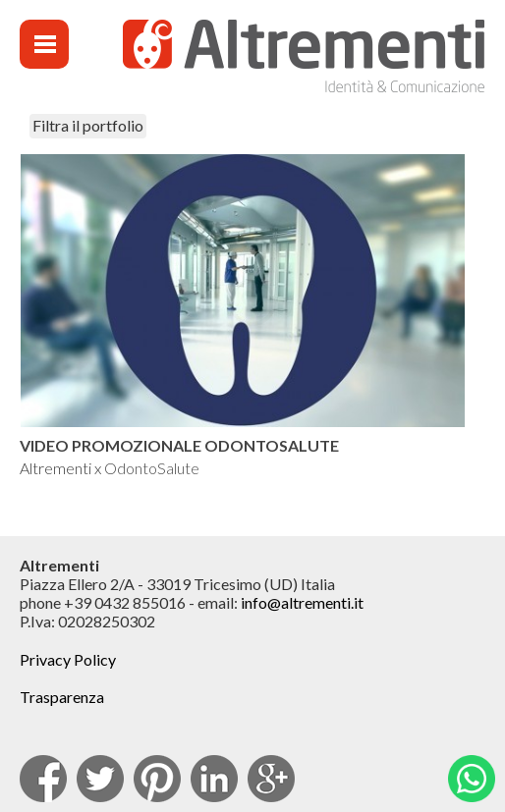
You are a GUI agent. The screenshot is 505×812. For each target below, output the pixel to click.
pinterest (157, 779)
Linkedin (214, 779)
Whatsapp (472, 779)
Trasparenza (62, 697)
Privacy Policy (68, 659)
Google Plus (271, 779)
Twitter (100, 779)
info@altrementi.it (302, 602)
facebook (43, 779)
